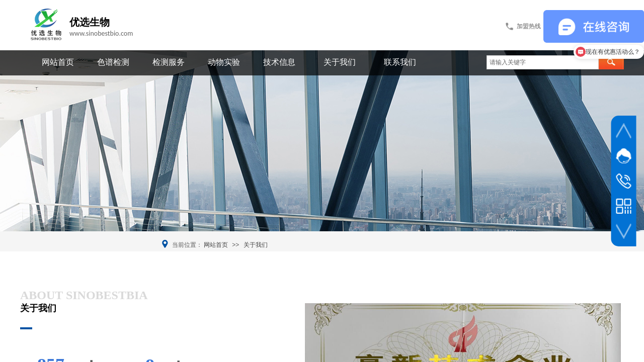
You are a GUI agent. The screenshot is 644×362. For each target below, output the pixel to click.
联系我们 (400, 62)
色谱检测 (113, 62)
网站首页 (58, 62)
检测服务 (169, 62)
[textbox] (543, 62)
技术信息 (279, 62)
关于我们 (340, 62)
